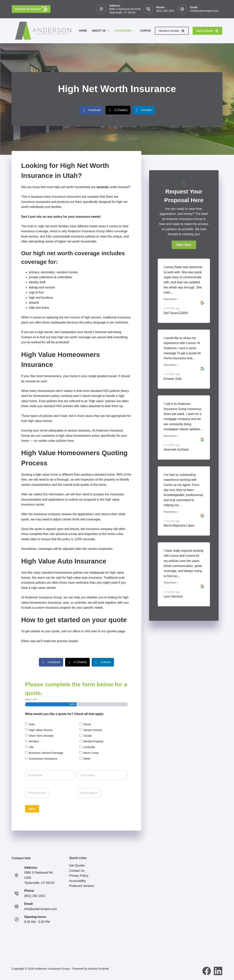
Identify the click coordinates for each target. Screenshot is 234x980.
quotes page (116, 631)
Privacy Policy (79, 876)
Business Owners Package (46, 753)
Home (83, 31)
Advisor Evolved (98, 969)
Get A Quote (207, 31)
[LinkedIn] (218, 971)
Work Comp (91, 753)
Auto (32, 724)
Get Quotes (77, 866)
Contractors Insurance (43, 759)
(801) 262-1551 (165, 11)
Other (87, 759)
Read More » (171, 299)
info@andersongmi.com (204, 11)
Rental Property (93, 741)
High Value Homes (41, 730)
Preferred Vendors (82, 886)
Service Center (172, 31)
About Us (101, 31)
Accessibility (78, 881)
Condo (87, 736)
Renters (34, 741)
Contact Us (151, 31)
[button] (184, 245)
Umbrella (89, 747)
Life (31, 747)
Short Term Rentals (41, 736)
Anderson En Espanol (31, 9)
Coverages (125, 31)
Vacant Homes (93, 730)
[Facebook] (207, 971)
